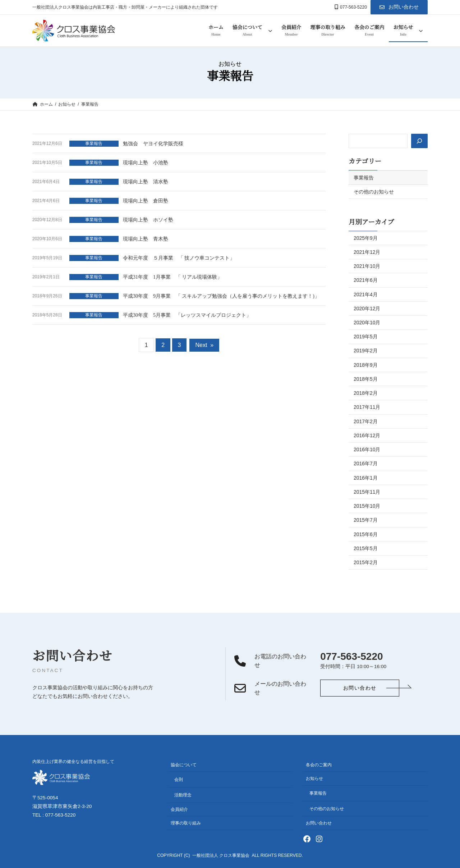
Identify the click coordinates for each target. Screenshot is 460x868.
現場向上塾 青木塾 (146, 239)
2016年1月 (366, 478)
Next (204, 345)
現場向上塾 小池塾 (146, 163)
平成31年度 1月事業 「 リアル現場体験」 (172, 277)
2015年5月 (366, 548)
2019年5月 (366, 337)
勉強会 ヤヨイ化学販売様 (153, 144)
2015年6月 (366, 534)
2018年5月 (366, 379)
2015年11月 (367, 492)
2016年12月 (367, 435)
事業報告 (94, 143)
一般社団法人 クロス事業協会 (221, 856)
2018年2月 (366, 393)
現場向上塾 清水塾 (146, 182)
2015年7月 (366, 520)
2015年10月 (367, 506)
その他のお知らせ (374, 192)
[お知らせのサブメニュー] (421, 31)
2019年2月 (366, 351)
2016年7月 (366, 463)
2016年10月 (367, 449)
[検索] (419, 141)
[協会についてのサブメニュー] (270, 31)
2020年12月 (367, 309)
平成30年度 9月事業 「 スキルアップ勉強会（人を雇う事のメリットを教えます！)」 (221, 296)
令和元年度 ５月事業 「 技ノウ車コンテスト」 (179, 258)
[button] (399, 7)
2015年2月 (366, 562)
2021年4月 (366, 294)
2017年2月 (366, 421)
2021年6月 (366, 280)
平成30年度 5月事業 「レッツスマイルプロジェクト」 (187, 315)
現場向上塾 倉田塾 (146, 201)
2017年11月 (367, 407)
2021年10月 (367, 266)
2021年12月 (367, 252)
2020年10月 (367, 323)
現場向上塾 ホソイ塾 (148, 220)
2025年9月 (366, 238)
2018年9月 (366, 365)
